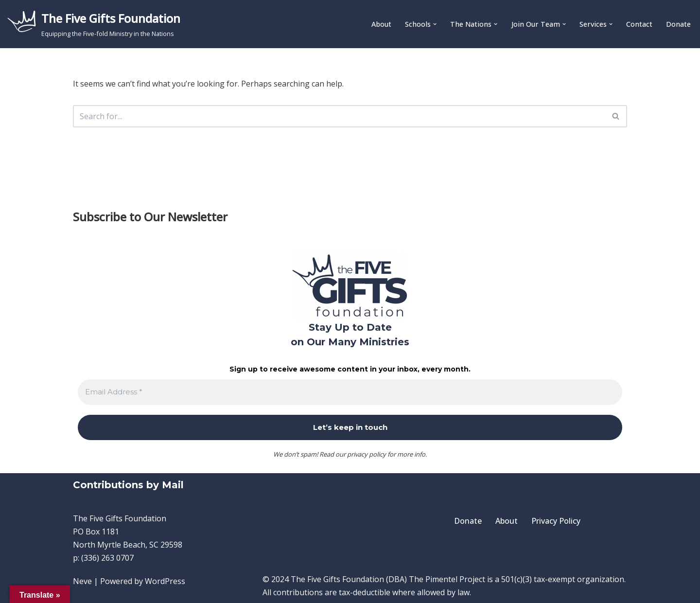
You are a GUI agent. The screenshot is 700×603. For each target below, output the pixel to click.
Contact (639, 24)
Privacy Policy (556, 521)
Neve (82, 581)
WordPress (165, 581)
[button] (435, 24)
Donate (678, 24)
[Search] (339, 116)
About (381, 24)
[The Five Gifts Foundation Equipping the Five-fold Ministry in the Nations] (94, 24)
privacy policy (367, 454)
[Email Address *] (350, 392)
